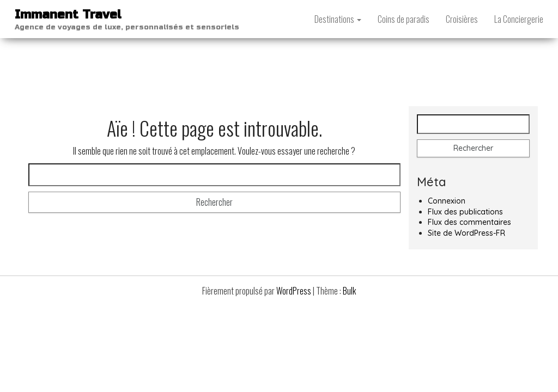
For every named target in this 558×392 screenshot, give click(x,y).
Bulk (349, 291)
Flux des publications (465, 212)
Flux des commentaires (469, 222)
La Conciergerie (519, 19)
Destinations (338, 19)
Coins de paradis (404, 19)
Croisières (462, 19)
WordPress (294, 291)
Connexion (447, 201)
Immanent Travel (68, 15)
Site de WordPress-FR (466, 233)
